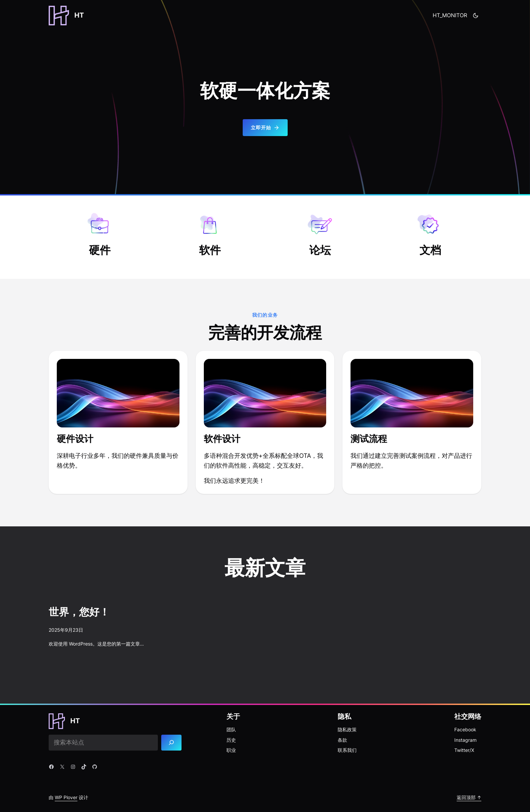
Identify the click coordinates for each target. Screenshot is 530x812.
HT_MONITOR (450, 15)
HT (79, 15)
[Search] (172, 743)
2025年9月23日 (66, 630)
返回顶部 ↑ (469, 797)
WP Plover (66, 797)
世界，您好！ (79, 612)
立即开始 (265, 128)
